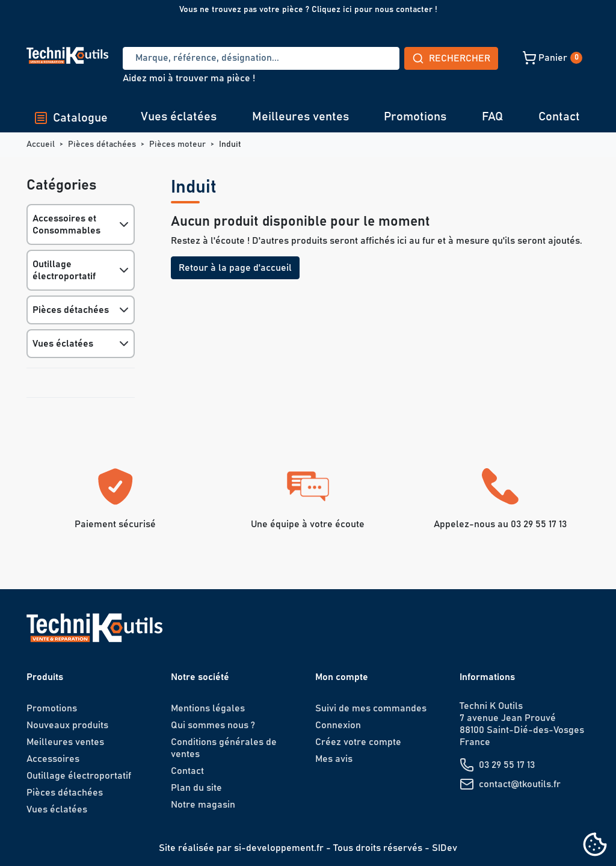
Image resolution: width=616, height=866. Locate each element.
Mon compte (342, 677)
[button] (468, 58)
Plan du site (196, 788)
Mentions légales (208, 708)
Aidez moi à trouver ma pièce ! (189, 78)
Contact (559, 117)
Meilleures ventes (300, 117)
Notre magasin (203, 805)
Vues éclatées (179, 117)
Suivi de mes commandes (371, 708)
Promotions (415, 117)
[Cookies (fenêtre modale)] (595, 845)
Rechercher (362, 58)
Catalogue (71, 118)
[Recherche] (217, 58)
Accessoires (53, 759)
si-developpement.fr (279, 848)
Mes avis (334, 759)
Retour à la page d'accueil (235, 268)
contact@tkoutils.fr (520, 784)
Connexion (338, 725)
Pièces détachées (71, 310)
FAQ (492, 117)
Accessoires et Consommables (66, 224)
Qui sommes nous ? (213, 725)
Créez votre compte (358, 742)
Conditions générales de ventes (224, 748)
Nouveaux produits (67, 725)
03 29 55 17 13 (507, 765)
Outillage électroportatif (64, 270)
